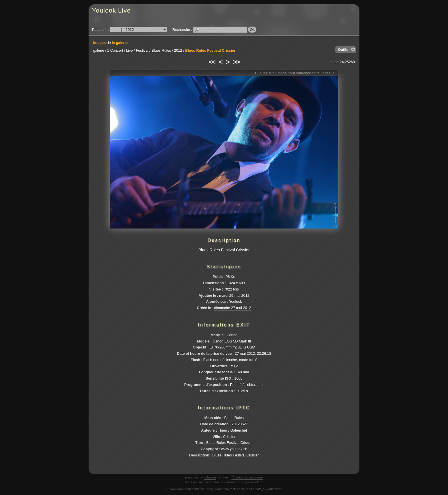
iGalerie (210, 477)
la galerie (120, 43)
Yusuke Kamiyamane (247, 477)
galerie (99, 50)
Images (99, 43)
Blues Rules (161, 50)
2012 (178, 50)
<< (212, 62)
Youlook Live (111, 10)
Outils (343, 50)
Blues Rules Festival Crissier (210, 50)
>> (236, 62)
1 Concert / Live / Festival (128, 50)
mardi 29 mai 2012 (234, 295)
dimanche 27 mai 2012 (233, 308)
